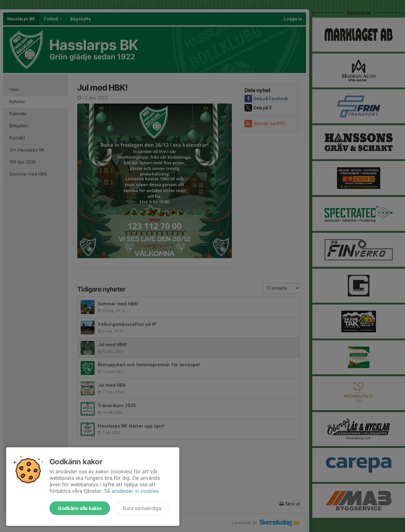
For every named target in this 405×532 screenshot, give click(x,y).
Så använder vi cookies (131, 491)
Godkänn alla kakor (80, 508)
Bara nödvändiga (142, 508)
